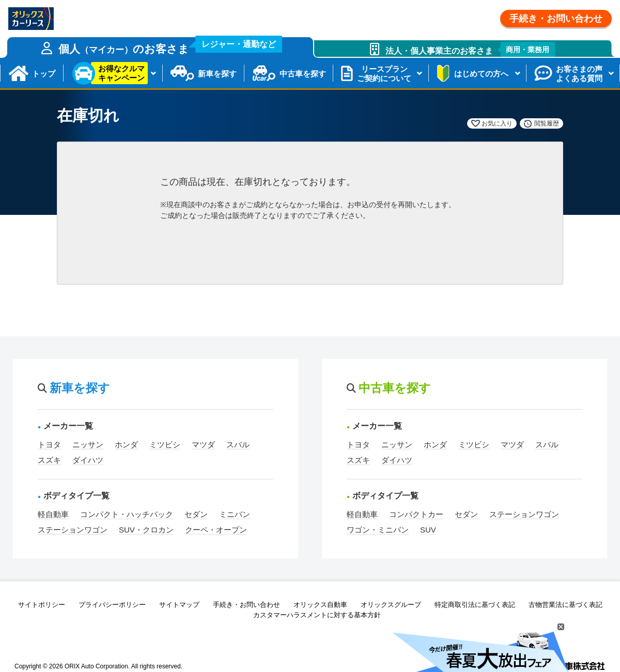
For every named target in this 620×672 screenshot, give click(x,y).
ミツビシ (165, 444)
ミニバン (235, 514)
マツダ (203, 444)
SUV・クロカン (146, 530)
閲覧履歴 (547, 123)
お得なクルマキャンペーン (121, 73)
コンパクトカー (416, 514)
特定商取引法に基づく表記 (475, 605)
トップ (44, 74)
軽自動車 (53, 514)
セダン (196, 514)
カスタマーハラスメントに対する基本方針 (317, 615)
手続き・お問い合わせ (556, 19)
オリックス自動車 (320, 605)
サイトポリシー (42, 605)
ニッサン (88, 444)
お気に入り (497, 123)
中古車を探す (303, 74)
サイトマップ (179, 605)
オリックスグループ (391, 605)
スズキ (49, 460)
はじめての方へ (481, 74)
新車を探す (217, 74)
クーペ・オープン (216, 530)
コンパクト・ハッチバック (127, 514)
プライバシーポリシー (112, 605)
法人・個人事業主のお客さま (470, 49)
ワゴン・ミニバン (378, 530)
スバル (238, 444)
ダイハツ (88, 460)
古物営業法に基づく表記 (565, 605)
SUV (428, 530)
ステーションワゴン (73, 530)
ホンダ (126, 444)
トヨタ (49, 444)
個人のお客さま (171, 46)
